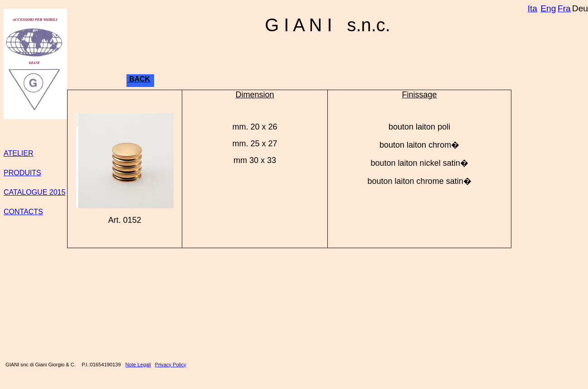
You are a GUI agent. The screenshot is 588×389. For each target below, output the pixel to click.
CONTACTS (23, 212)
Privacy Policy (171, 365)
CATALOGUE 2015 (34, 192)
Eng (548, 8)
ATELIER (19, 153)
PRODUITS (22, 173)
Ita (532, 8)
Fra (564, 8)
